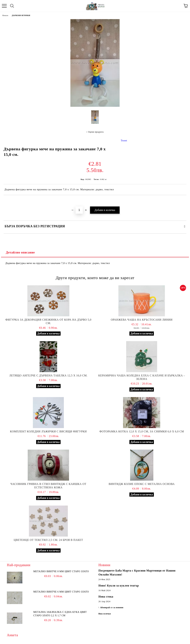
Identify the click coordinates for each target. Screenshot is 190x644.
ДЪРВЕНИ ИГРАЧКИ (21, 15)
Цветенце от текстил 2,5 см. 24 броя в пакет (48, 540)
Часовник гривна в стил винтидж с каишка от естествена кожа (48, 486)
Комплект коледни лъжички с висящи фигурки (48, 431)
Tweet (124, 141)
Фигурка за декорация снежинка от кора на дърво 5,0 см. (48, 321)
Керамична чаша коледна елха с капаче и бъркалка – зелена (142, 377)
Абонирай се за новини (112, 607)
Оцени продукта (96, 132)
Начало (5, 15)
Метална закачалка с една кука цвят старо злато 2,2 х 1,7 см (60, 614)
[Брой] (79, 210)
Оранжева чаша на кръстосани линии (142, 320)
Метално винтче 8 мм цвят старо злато (61, 571)
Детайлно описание (20, 252)
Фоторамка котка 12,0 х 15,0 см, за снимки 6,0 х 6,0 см (142, 431)
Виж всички (105, 614)
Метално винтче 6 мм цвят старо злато (61, 592)
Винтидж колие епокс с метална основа (142, 484)
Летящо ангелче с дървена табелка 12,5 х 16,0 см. (48, 375)
